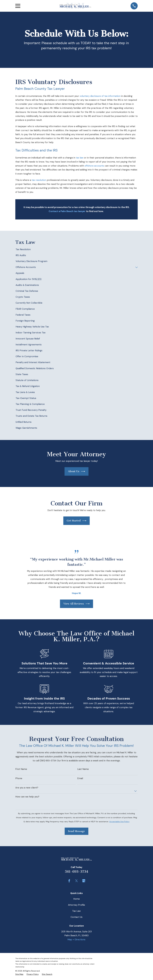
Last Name (83, 769)
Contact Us (76, 917)
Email (80, 778)
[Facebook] (69, 881)
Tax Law (76, 911)
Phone (19, 778)
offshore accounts (94, 166)
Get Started (76, 521)
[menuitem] (76, 249)
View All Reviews (77, 604)
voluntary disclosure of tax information (100, 96)
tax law (80, 158)
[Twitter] (76, 881)
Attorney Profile (76, 905)
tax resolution (39, 180)
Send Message (76, 831)
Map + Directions (76, 939)
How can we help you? (27, 797)
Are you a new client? (27, 788)
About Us (77, 471)
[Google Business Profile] (84, 881)
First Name (21, 769)
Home (76, 899)
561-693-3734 (76, 872)
